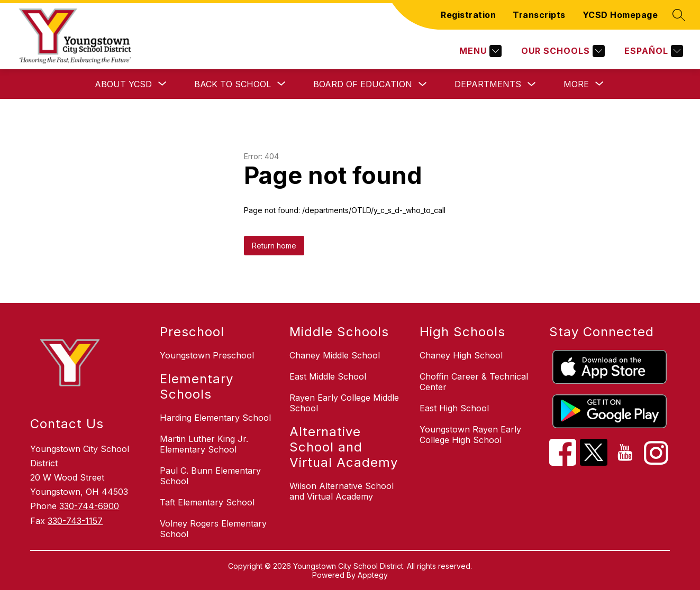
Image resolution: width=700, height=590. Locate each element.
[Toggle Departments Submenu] (532, 84)
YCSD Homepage (620, 15)
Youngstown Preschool (207, 355)
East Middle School (328, 376)
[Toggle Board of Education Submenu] (423, 84)
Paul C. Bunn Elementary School (210, 476)
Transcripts (539, 15)
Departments (488, 84)
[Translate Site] (652, 51)
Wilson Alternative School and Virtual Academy (342, 491)
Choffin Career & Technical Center (474, 382)
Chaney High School (461, 355)
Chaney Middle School (335, 355)
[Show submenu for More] (576, 84)
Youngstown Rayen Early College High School (470, 435)
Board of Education (363, 84)
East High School (454, 408)
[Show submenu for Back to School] (233, 84)
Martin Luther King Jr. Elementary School (204, 444)
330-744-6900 (89, 506)
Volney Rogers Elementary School (213, 529)
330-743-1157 (75, 521)
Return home (274, 246)
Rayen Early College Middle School (344, 403)
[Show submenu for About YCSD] (123, 84)
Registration (468, 15)
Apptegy (373, 575)
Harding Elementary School (215, 418)
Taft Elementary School (207, 502)
